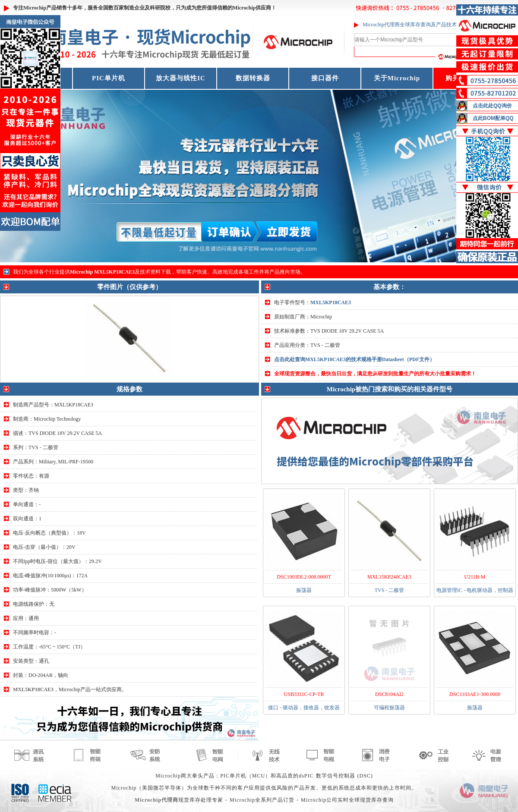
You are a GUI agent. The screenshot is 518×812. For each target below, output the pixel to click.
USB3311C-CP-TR (304, 694)
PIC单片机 (109, 78)
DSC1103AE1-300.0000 (475, 694)
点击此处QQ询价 (492, 106)
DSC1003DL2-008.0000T (304, 577)
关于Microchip (397, 78)
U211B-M (475, 577)
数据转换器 (253, 78)
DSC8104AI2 (389, 694)
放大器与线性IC (181, 78)
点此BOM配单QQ (493, 118)
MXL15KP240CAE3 (389, 577)
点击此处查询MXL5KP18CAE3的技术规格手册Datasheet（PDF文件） (354, 359)
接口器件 (325, 78)
